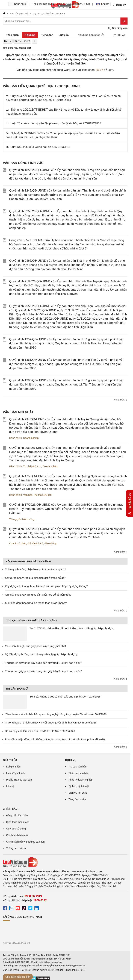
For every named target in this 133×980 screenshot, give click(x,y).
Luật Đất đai (56, 970)
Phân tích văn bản (79, 773)
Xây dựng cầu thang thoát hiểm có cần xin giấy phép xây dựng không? (46, 586)
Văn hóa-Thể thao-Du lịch (37, 495)
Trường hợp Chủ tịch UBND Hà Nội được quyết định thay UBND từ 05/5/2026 (51, 723)
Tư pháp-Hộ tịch (32, 466)
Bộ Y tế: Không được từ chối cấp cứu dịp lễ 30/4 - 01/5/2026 (65, 697)
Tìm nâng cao (118, 28)
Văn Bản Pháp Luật (14, 970)
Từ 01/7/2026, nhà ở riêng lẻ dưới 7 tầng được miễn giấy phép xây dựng (72, 628)
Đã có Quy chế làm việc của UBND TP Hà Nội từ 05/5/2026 (40, 731)
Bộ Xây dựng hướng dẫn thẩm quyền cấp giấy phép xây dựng (41, 654)
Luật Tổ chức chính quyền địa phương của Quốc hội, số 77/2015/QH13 (56, 123)
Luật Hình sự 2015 (75, 970)
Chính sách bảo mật (17, 835)
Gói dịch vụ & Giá (80, 4)
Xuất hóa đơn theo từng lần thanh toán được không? (36, 603)
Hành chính (16, 438)
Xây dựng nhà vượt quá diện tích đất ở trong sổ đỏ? (36, 578)
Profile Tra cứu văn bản (19, 780)
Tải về (99, 70)
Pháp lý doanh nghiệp (81, 780)
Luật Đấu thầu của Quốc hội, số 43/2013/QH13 (41, 147)
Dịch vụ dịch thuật (79, 786)
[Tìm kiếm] (124, 21)
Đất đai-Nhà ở (35, 543)
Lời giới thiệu (13, 767)
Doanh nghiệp (31, 438)
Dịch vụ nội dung (78, 793)
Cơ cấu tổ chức (18, 543)
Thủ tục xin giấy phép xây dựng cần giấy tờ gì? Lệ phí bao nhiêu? (43, 663)
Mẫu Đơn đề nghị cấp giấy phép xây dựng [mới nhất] (36, 646)
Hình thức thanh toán (18, 822)
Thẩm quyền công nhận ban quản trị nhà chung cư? (35, 569)
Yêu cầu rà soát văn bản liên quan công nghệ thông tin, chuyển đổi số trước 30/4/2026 (56, 714)
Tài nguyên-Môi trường (22, 519)
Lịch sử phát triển (16, 773)
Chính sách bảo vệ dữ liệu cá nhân (25, 842)
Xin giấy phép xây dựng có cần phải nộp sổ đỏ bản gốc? (38, 595)
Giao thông (51, 543)
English (103, 4)
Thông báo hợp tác (17, 848)
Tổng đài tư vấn (77, 799)
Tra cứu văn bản (78, 767)
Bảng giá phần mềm (17, 816)
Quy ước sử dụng (16, 829)
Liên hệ (10, 786)
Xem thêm (121, 400)
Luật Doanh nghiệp (37, 970)
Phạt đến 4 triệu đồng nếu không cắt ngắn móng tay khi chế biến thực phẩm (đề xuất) (55, 739)
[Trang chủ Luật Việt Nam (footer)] (65, 862)
